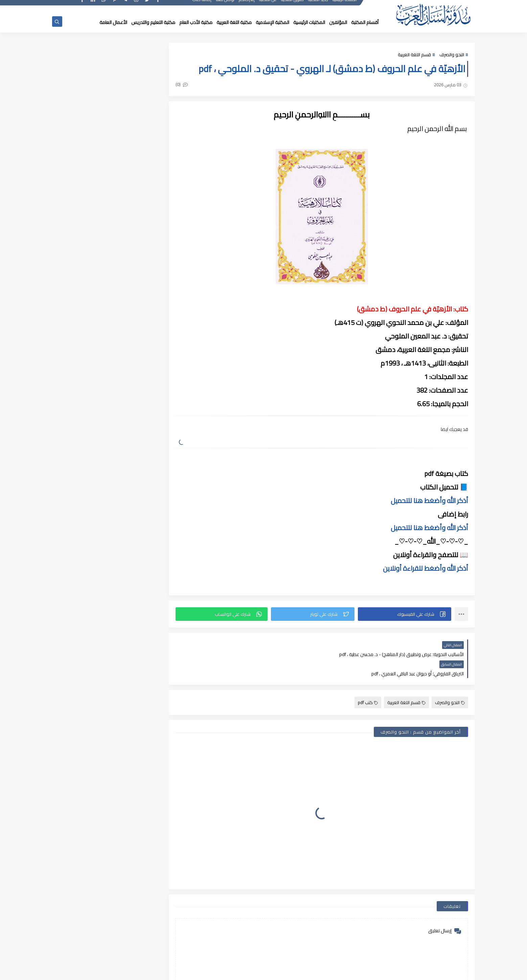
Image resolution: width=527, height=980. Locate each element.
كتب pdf (368, 683)
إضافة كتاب (202, 6)
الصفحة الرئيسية (345, 6)
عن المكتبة (268, 6)
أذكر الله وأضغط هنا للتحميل (429, 500)
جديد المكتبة (318, 6)
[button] (406, 614)
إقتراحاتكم (247, 6)
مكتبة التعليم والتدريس (153, 22)
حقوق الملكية (293, 6)
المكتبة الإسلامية (272, 22)
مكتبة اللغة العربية (234, 22)
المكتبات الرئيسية (309, 22)
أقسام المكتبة (365, 22)
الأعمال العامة (113, 22)
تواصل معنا (225, 6)
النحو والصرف (452, 55)
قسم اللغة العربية (414, 55)
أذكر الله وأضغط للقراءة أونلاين (426, 568)
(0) (188, 85)
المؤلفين (338, 22)
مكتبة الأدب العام (196, 22)
